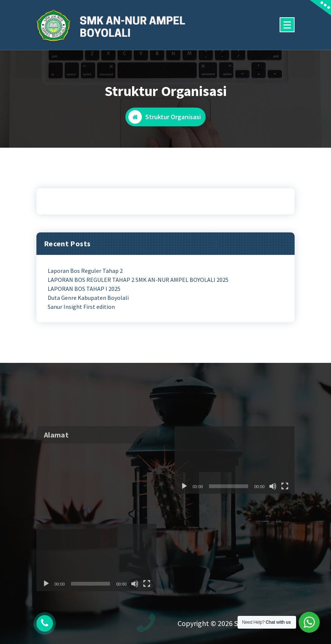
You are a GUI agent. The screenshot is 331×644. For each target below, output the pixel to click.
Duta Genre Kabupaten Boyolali (88, 298)
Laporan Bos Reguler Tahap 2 (85, 271)
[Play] (184, 504)
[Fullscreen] (285, 504)
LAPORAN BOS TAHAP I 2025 (84, 289)
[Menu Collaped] (287, 25)
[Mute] (273, 504)
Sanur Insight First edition (81, 307)
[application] (235, 478)
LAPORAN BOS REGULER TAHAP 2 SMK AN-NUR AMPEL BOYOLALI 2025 (138, 280)
